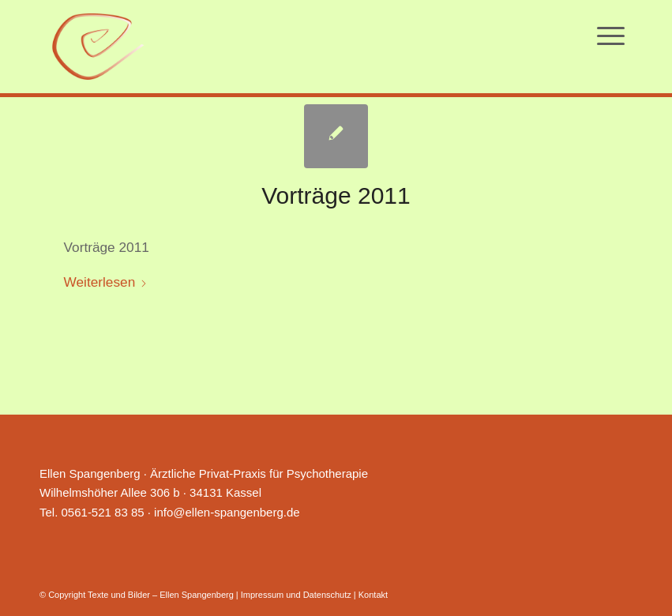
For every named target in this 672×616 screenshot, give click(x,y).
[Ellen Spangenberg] (98, 47)
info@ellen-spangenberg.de (227, 512)
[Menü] (611, 36)
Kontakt (373, 595)
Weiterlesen (106, 282)
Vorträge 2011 (336, 195)
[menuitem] (611, 36)
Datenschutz (327, 595)
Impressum (262, 595)
